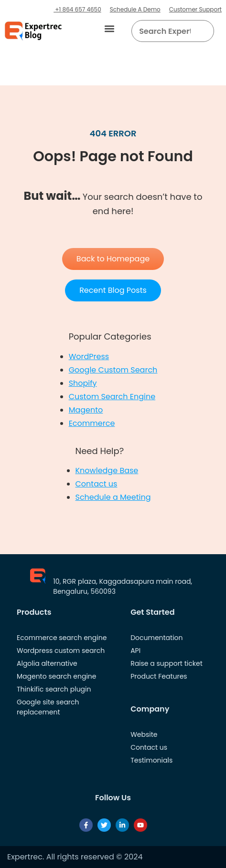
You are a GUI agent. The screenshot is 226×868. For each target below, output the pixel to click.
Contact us (97, 484)
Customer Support (195, 9)
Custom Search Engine (112, 397)
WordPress (89, 356)
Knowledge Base (107, 470)
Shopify (83, 383)
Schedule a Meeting (113, 497)
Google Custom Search (113, 370)
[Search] (203, 31)
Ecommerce (92, 423)
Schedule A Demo (135, 9)
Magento (86, 410)
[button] (109, 29)
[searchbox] (165, 31)
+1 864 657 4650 (77, 9)
